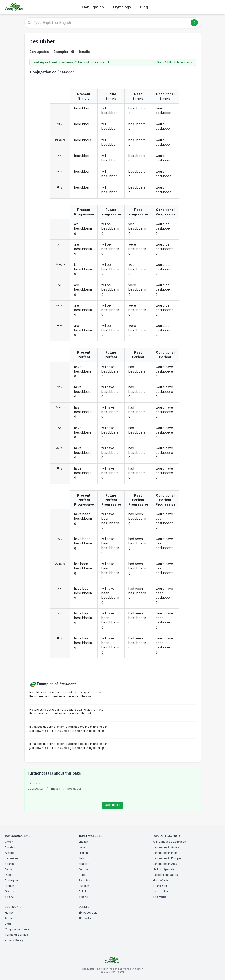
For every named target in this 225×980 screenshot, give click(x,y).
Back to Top (112, 805)
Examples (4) (64, 52)
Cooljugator (36, 789)
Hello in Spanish (163, 869)
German (10, 891)
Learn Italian (161, 891)
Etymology (122, 7)
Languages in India (165, 853)
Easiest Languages (165, 875)
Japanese (11, 858)
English (55, 789)
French (9, 886)
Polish (83, 891)
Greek (9, 842)
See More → (161, 897)
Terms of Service (16, 935)
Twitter (86, 918)
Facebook (88, 913)
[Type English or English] (113, 23)
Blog (144, 7)
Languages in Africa (166, 847)
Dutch (9, 875)
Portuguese (13, 880)
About (9, 918)
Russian (10, 847)
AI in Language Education (169, 842)
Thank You (160, 886)
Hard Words (161, 880)
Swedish (84, 880)
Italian (82, 858)
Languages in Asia (165, 864)
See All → (11, 897)
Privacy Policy (14, 940)
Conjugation (93, 7)
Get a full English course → (175, 62)
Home (9, 913)
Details (84, 52)
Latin (82, 847)
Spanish (10, 864)
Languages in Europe (167, 858)
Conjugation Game (17, 929)
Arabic (9, 853)
